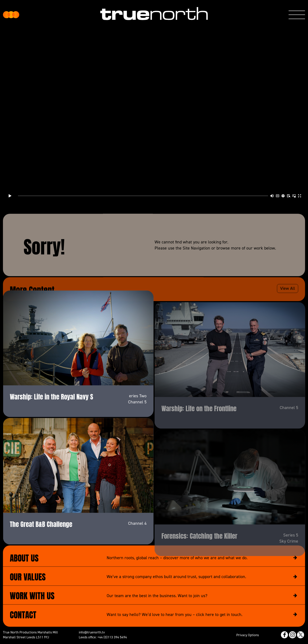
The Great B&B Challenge (41, 545)
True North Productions (11, 15)
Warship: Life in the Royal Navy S (51, 418)
